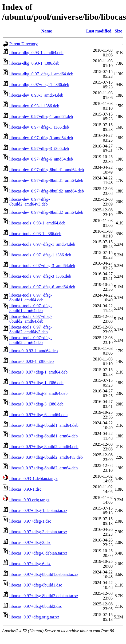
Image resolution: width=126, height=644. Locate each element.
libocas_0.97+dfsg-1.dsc (30, 521)
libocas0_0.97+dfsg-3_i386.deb (36, 404)
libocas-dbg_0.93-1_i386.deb (34, 63)
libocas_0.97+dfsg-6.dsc (30, 564)
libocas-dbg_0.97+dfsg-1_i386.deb (39, 85)
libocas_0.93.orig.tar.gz (29, 500)
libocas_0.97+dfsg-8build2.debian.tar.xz (44, 596)
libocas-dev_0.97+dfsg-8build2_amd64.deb (47, 191)
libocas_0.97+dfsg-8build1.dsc (36, 585)
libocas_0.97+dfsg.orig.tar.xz (34, 617)
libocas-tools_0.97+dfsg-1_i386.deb (40, 255)
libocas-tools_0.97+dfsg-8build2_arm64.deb (31, 340)
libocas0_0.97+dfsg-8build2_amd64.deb (44, 447)
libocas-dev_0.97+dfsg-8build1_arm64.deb (46, 180)
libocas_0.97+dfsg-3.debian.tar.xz (38, 532)
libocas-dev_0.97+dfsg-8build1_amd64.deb (47, 170)
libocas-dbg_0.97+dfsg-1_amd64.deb (41, 74)
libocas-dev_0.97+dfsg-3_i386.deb (39, 148)
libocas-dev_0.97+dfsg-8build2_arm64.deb (46, 212)
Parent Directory (23, 44)
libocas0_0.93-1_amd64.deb (34, 351)
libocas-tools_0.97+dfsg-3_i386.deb (40, 276)
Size (119, 31)
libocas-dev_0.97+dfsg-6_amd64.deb (41, 159)
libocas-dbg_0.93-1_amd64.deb (36, 53)
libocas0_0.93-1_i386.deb (31, 361)
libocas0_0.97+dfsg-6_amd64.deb (38, 415)
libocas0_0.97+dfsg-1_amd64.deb (38, 372)
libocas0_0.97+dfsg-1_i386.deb (36, 383)
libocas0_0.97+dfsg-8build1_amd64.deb (44, 425)
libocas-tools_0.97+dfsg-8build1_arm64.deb (31, 308)
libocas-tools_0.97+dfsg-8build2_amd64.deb (31, 319)
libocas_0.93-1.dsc (25, 489)
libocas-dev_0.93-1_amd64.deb (36, 95)
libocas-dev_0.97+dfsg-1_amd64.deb (41, 116)
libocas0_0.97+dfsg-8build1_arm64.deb (44, 436)
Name (47, 31)
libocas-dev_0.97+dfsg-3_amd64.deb (41, 138)
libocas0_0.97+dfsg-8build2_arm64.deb (44, 468)
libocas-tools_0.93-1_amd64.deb (37, 223)
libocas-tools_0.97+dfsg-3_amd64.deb (42, 266)
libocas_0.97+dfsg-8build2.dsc (36, 606)
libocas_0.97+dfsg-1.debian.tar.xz (38, 510)
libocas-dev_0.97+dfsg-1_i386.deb (39, 127)
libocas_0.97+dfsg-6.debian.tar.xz (38, 553)
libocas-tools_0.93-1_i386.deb (35, 234)
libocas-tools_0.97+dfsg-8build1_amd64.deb (31, 298)
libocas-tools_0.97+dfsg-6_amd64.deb (42, 287)
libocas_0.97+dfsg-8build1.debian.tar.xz (44, 574)
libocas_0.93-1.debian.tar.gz (33, 479)
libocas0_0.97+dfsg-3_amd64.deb (38, 393)
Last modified (99, 31)
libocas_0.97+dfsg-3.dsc (30, 542)
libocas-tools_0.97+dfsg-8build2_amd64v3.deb (31, 329)
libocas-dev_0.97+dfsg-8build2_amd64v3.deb (30, 202)
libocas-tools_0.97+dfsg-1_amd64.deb (42, 244)
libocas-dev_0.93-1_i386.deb (34, 106)
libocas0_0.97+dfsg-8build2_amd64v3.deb (46, 457)
